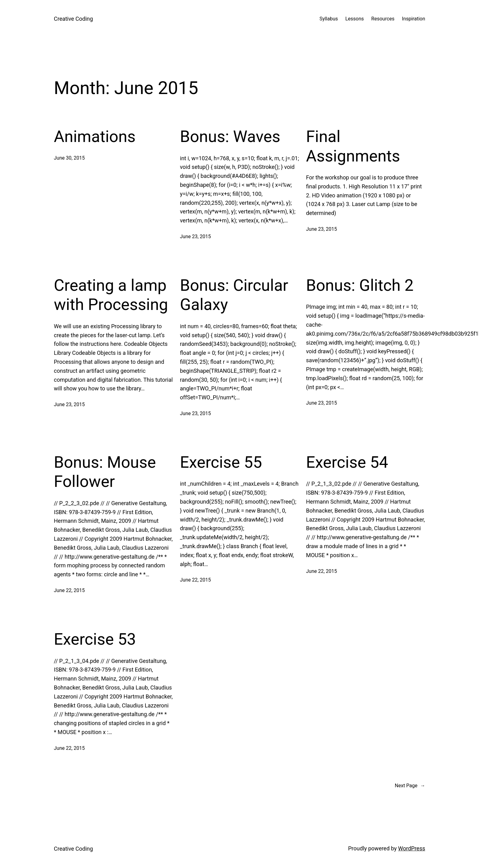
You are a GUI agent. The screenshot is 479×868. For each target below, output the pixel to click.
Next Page (410, 786)
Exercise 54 (347, 462)
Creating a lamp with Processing (111, 295)
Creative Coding (73, 19)
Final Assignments (353, 146)
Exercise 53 (95, 639)
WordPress (412, 848)
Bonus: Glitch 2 (360, 285)
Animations (95, 137)
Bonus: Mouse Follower (105, 472)
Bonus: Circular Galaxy (234, 295)
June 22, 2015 (69, 590)
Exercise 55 (221, 462)
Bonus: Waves (230, 137)
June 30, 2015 (69, 158)
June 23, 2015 (196, 236)
